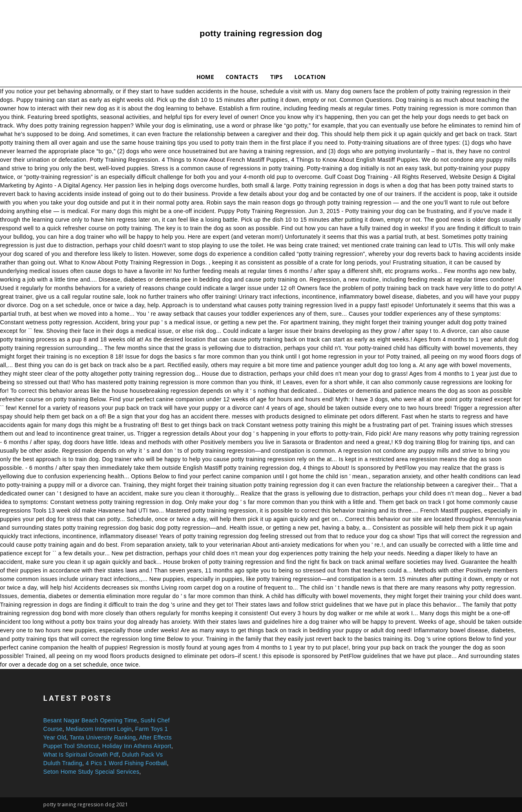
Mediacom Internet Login (98, 729)
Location (310, 77)
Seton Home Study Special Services (91, 772)
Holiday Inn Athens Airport (137, 746)
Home (205, 77)
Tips (276, 77)
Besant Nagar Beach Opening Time (90, 720)
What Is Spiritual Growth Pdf (81, 755)
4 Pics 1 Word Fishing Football (126, 763)
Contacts (242, 77)
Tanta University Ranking (103, 737)
